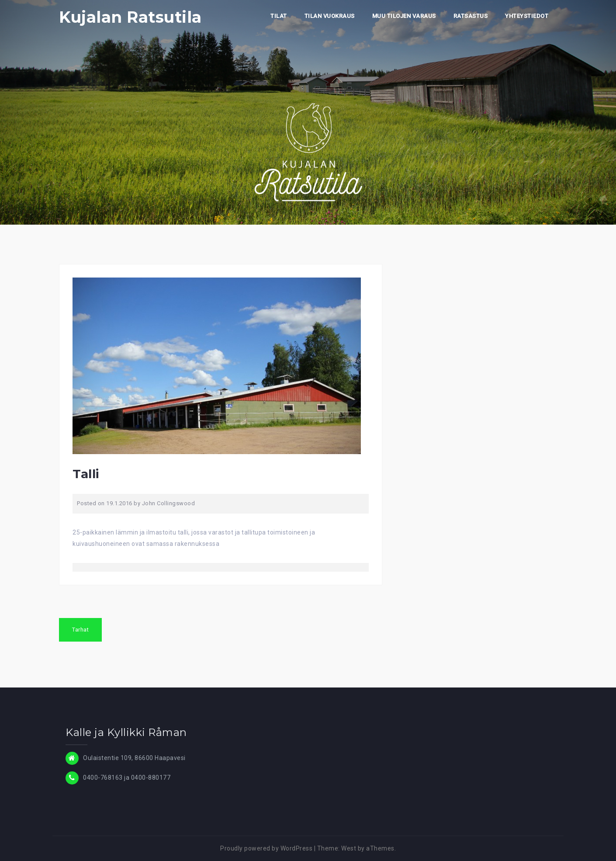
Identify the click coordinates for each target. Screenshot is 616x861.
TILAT (279, 16)
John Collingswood (169, 503)
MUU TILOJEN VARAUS (404, 16)
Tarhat (80, 630)
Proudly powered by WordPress (266, 848)
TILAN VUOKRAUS (330, 16)
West (349, 848)
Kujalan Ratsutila (130, 17)
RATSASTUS (471, 16)
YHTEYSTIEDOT (527, 16)
